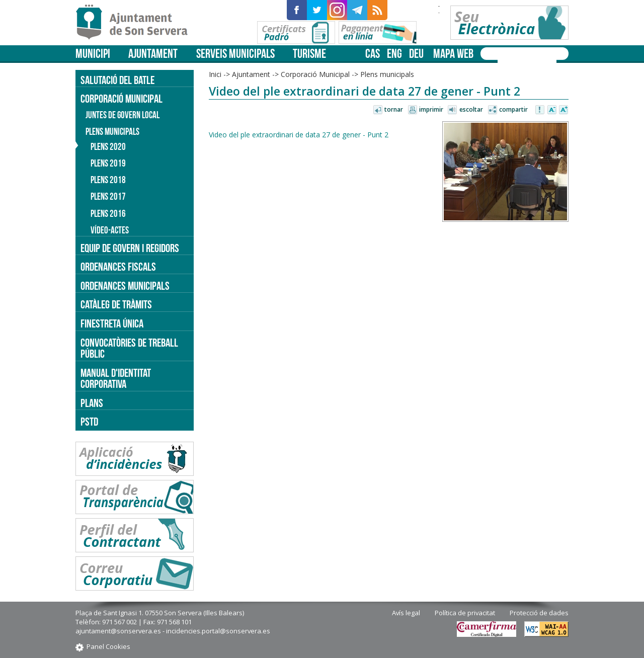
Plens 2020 (108, 147)
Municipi (93, 54)
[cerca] (514, 62)
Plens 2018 (108, 180)
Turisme (309, 54)
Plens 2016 (108, 214)
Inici (215, 74)
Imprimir (431, 109)
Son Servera (136, 23)
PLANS (92, 403)
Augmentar (563, 110)
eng (394, 54)
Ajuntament (153, 54)
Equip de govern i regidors (130, 248)
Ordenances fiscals (118, 267)
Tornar (394, 109)
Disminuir (552, 110)
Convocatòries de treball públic (129, 348)
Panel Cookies (108, 646)
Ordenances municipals (125, 286)
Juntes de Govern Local (123, 115)
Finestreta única (112, 323)
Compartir (513, 109)
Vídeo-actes (110, 230)
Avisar (540, 110)
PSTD (89, 422)
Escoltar (471, 109)
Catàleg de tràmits (116, 304)
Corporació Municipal (315, 74)
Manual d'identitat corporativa (116, 379)
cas (373, 54)
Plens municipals (387, 74)
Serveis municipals (235, 54)
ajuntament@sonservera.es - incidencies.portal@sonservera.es (173, 631)
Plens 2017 (108, 196)
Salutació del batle (117, 80)
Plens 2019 (108, 163)
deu (416, 54)
